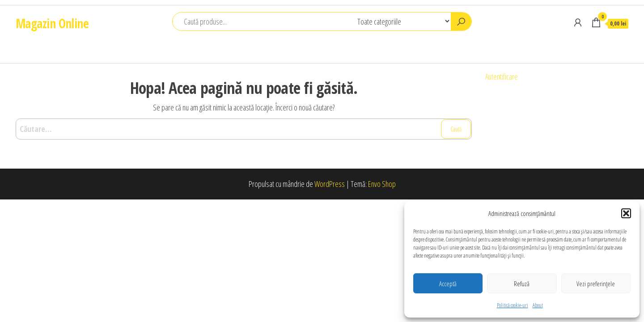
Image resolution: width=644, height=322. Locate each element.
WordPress (330, 184)
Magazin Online (52, 23)
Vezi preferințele (596, 284)
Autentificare (502, 76)
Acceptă (448, 284)
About (538, 305)
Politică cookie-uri (513, 305)
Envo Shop (382, 184)
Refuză (522, 284)
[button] (626, 213)
